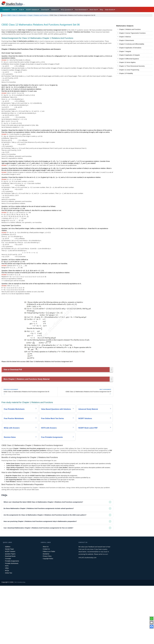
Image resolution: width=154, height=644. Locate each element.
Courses (5, 10)
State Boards (109, 10)
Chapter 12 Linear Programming (129, 70)
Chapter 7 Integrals (125, 51)
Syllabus (8, 575)
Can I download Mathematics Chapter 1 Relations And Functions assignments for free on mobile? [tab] (38, 557)
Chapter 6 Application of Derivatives (130, 48)
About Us (46, 575)
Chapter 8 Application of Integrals (129, 55)
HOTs (7, 594)
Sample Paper (9, 578)
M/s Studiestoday (20, 611)
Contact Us (46, 578)
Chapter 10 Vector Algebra (127, 62)
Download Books (10, 585)
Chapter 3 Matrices (125, 37)
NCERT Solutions (32, 10)
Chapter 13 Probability (126, 73)
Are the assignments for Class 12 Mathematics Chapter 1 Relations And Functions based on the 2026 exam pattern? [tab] (45, 544)
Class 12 (15, 15)
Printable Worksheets (12, 592)
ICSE (21, 10)
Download (45, 10)
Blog (101, 10)
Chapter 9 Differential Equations (129, 59)
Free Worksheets (81, 10)
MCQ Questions (66, 10)
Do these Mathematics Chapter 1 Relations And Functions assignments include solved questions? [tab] (39, 537)
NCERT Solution (10, 580)
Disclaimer (46, 583)
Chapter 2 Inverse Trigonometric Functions (132, 33)
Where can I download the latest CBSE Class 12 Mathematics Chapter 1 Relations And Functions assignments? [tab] (43, 531)
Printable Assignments (12, 590)
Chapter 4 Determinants (127, 40)
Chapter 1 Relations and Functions (38, 15)
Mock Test (93, 10)
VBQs (7, 597)
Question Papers (10, 583)
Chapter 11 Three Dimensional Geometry (132, 66)
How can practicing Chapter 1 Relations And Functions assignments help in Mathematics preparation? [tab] (40, 550)
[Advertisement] (57, 389)
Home (4, 15)
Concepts (8, 587)
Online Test (9, 602)
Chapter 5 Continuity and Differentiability (132, 44)
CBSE (14, 10)
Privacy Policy (47, 585)
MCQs (7, 599)
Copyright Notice (48, 587)
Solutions (54, 10)
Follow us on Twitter (49, 580)
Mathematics (23, 15)
